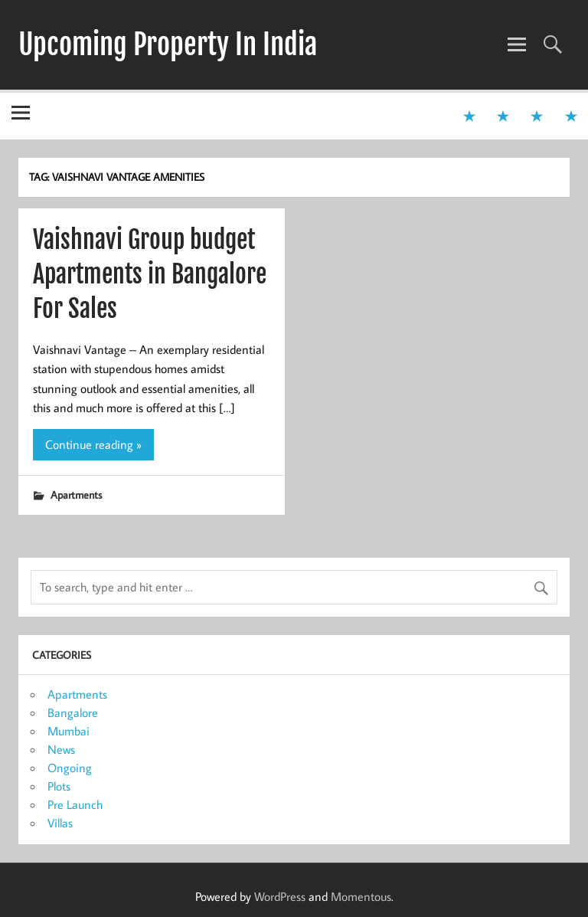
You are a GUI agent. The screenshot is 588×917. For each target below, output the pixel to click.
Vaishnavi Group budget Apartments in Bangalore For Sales (150, 274)
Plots (59, 786)
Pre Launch (75, 804)
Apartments (76, 495)
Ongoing (70, 768)
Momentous (361, 896)
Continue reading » (93, 444)
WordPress (280, 896)
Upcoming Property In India (168, 44)
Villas (60, 823)
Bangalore (73, 712)
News (61, 749)
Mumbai (69, 731)
